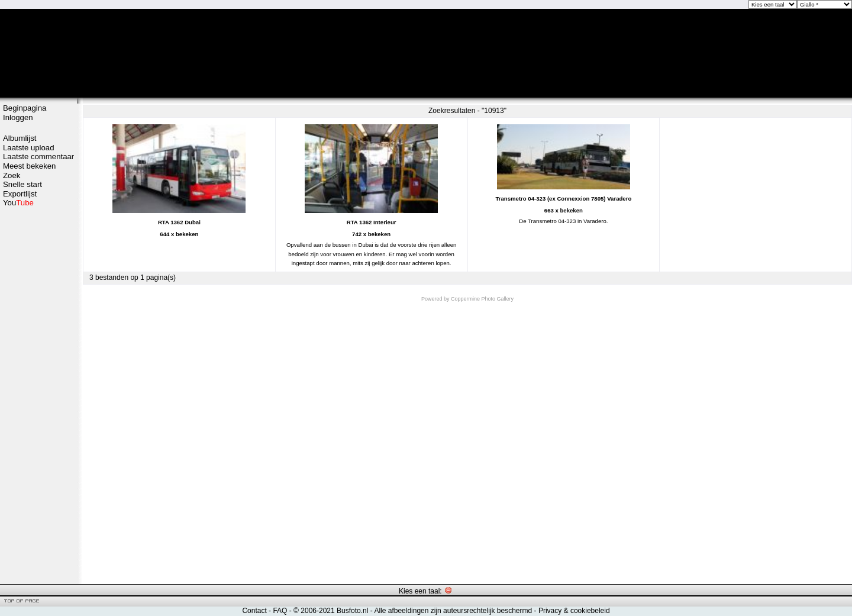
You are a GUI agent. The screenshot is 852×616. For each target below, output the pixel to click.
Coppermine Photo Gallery (482, 299)
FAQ (280, 611)
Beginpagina (25, 108)
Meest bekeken (29, 166)
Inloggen (18, 117)
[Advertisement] (38, 395)
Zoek (12, 175)
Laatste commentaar (38, 157)
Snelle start (22, 184)
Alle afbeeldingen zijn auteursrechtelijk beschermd (453, 611)
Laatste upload (29, 148)
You (18, 203)
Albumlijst (20, 138)
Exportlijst (20, 194)
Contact (254, 611)
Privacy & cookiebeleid (574, 611)
